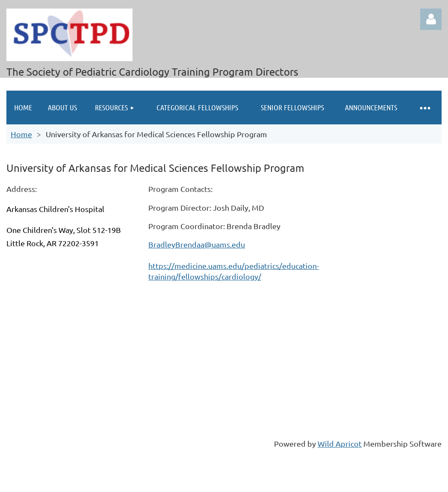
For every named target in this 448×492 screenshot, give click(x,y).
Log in (431, 19)
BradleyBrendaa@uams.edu (197, 244)
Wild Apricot (340, 443)
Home (21, 134)
